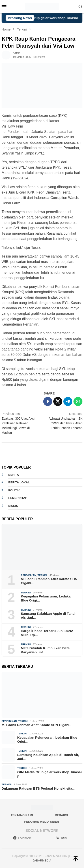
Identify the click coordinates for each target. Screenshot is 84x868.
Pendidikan (28, 575)
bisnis (13, 506)
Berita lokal (19, 482)
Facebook (22, 838)
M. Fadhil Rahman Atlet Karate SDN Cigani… (49, 581)
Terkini (43, 575)
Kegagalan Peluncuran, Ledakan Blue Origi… (47, 598)
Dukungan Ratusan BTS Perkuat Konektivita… (39, 788)
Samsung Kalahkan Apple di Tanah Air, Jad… (49, 616)
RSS (61, 838)
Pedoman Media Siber (42, 822)
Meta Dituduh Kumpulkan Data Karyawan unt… (45, 650)
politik (14, 490)
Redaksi (61, 815)
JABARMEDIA (42, 860)
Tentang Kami (22, 815)
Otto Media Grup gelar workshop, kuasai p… (50, 774)
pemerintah (18, 498)
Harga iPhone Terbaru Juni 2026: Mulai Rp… (47, 633)
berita (14, 475)
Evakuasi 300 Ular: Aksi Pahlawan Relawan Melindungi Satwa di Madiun (21, 423)
